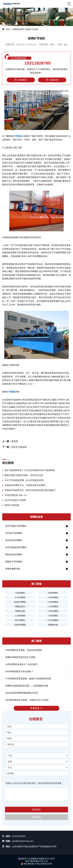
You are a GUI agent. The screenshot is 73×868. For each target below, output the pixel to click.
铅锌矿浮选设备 (12, 505)
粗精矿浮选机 (32, 29)
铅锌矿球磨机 (20, 602)
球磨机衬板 (20, 611)
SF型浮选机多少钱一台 (15, 495)
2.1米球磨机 (20, 597)
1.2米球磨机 (20, 616)
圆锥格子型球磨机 (14, 562)
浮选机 (18, 136)
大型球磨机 (20, 593)
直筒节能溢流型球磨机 (16, 547)
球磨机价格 (53, 625)
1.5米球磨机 (53, 611)
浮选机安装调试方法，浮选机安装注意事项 (25, 485)
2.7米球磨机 (53, 607)
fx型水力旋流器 (19, 447)
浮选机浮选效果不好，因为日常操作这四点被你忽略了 (30, 490)
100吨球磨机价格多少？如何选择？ (22, 664)
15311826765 (38, 63)
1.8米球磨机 (53, 602)
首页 (8, 29)
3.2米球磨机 (53, 620)
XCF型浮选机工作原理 (15, 500)
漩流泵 (15, 441)
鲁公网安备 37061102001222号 (37, 864)
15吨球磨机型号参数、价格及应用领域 (24, 650)
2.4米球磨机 (53, 597)
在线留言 (21, 80)
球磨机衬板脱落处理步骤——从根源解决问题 (27, 686)
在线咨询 (52, 80)
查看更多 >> (36, 708)
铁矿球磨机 (20, 620)
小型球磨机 (53, 616)
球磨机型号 (20, 607)
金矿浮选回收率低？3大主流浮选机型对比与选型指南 (30, 470)
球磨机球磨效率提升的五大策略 (20, 657)
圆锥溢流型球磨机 (14, 554)
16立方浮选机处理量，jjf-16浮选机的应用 (24, 480)
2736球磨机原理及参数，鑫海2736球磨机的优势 (28, 679)
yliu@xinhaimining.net (23, 841)
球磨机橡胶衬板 (13, 569)
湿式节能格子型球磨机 (16, 526)
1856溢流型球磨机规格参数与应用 (21, 693)
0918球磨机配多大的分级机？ (19, 671)
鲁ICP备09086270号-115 (36, 861)
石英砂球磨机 (20, 625)
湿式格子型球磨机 (14, 533)
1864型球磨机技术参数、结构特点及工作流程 (27, 700)
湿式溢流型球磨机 (14, 540)
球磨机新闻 (18, 29)
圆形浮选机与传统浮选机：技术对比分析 (24, 475)
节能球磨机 (53, 593)
